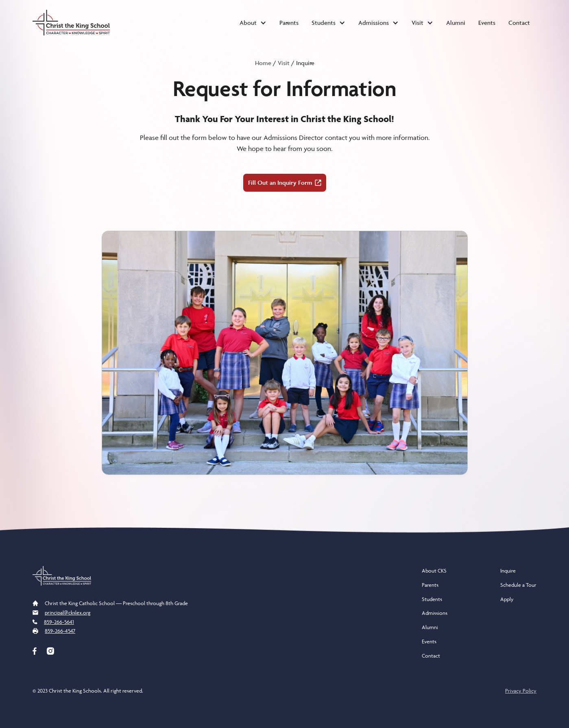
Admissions (435, 613)
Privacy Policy (521, 691)
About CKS (434, 571)
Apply (507, 599)
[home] (71, 23)
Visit (284, 63)
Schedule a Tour (518, 585)
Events (487, 23)
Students (432, 599)
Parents (289, 23)
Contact (519, 23)
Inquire (508, 571)
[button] (253, 23)
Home (263, 63)
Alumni (456, 23)
